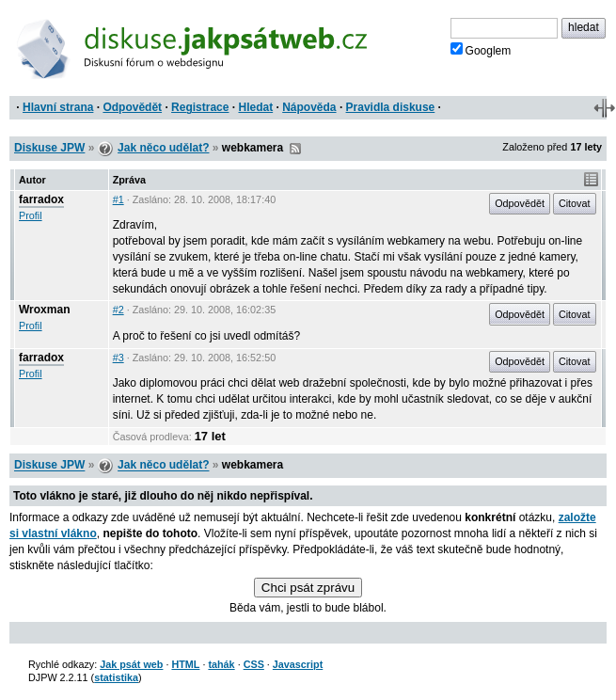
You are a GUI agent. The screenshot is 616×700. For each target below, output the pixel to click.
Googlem (481, 50)
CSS (254, 664)
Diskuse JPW (49, 148)
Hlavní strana (58, 107)
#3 (118, 358)
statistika (116, 677)
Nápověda (309, 107)
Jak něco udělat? (163, 148)
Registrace (200, 107)
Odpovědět (132, 107)
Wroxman (44, 310)
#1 (118, 199)
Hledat (255, 107)
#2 (118, 310)
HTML (185, 664)
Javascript (298, 664)
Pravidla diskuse (391, 107)
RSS (295, 149)
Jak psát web (131, 664)
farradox (41, 199)
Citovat (575, 203)
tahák (221, 664)
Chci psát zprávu (308, 588)
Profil (31, 215)
